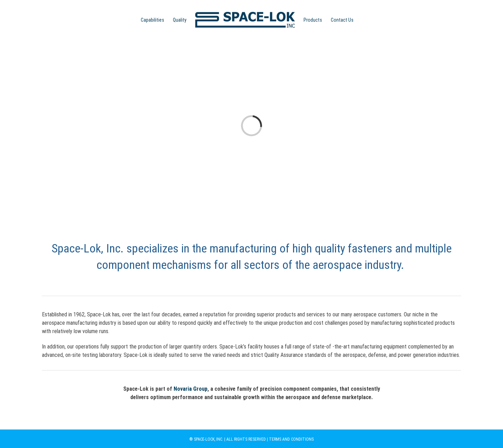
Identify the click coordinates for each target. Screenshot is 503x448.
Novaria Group (191, 389)
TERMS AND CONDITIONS (291, 439)
